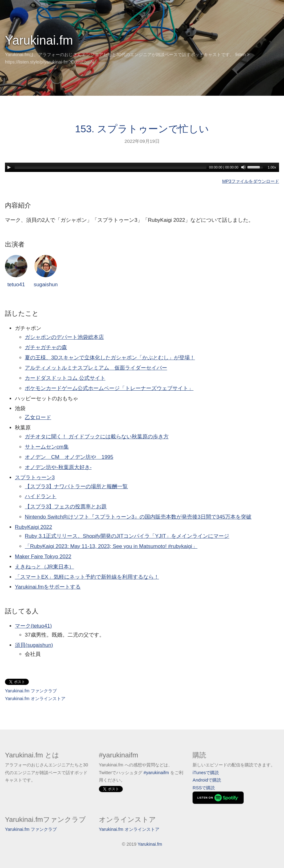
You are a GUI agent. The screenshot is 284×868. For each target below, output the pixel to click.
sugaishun (46, 271)
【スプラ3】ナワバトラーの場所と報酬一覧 (76, 487)
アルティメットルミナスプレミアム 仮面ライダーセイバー (96, 368)
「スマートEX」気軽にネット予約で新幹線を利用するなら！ (87, 577)
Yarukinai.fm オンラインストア (35, 699)
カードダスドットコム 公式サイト (65, 378)
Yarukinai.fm (39, 40)
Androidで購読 (207, 780)
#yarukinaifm (156, 773)
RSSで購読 (204, 788)
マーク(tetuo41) (33, 626)
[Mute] (243, 167)
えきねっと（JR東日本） (44, 567)
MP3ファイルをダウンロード (251, 181)
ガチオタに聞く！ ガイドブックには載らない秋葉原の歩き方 (97, 437)
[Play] (9, 167)
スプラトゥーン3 (35, 478)
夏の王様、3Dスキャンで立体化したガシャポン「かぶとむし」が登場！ (110, 358)
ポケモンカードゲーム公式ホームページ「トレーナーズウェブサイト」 (109, 388)
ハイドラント (41, 496)
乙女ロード (38, 417)
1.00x (272, 167)
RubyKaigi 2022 (33, 527)
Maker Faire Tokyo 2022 (43, 557)
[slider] (111, 167)
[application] (142, 167)
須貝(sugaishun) (34, 645)
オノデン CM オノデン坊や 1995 (69, 457)
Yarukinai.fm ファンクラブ (31, 691)
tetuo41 (16, 271)
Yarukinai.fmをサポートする (48, 587)
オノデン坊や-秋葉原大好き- (58, 467)
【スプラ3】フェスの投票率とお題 (66, 507)
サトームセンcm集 (47, 447)
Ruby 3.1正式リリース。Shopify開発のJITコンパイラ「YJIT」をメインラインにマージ (127, 536)
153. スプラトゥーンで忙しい (142, 129)
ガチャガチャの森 (46, 347)
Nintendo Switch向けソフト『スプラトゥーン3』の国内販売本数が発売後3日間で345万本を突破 (138, 517)
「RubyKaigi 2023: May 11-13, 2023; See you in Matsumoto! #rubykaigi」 (111, 546)
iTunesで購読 (206, 773)
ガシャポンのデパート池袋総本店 (64, 337)
